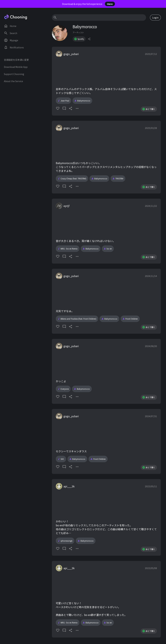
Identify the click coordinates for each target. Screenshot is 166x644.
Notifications (14, 47)
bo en (108, 249)
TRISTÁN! (118, 179)
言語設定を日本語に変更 (16, 60)
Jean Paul (63, 101)
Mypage (11, 40)
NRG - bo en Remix (68, 249)
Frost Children (130, 319)
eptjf (66, 206)
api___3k (69, 486)
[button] (106, 81)
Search (11, 33)
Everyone (63, 389)
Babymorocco (82, 101)
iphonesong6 (65, 541)
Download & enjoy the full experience (89, 4)
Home (10, 26)
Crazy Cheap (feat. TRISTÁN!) (72, 179)
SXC (61, 459)
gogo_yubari (71, 54)
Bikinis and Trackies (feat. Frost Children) (77, 319)
